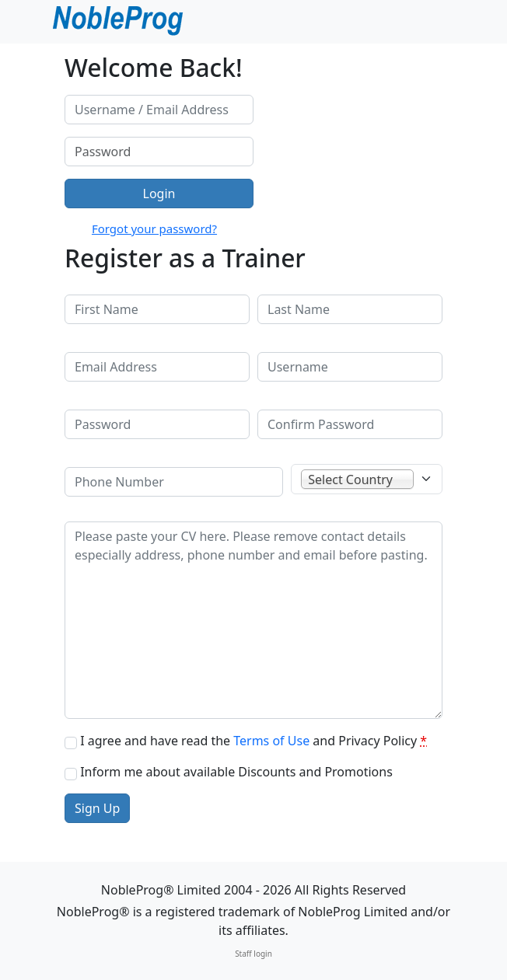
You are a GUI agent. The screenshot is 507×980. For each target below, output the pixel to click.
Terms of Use (271, 741)
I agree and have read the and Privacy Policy (253, 741)
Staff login (253, 954)
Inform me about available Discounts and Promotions (236, 772)
